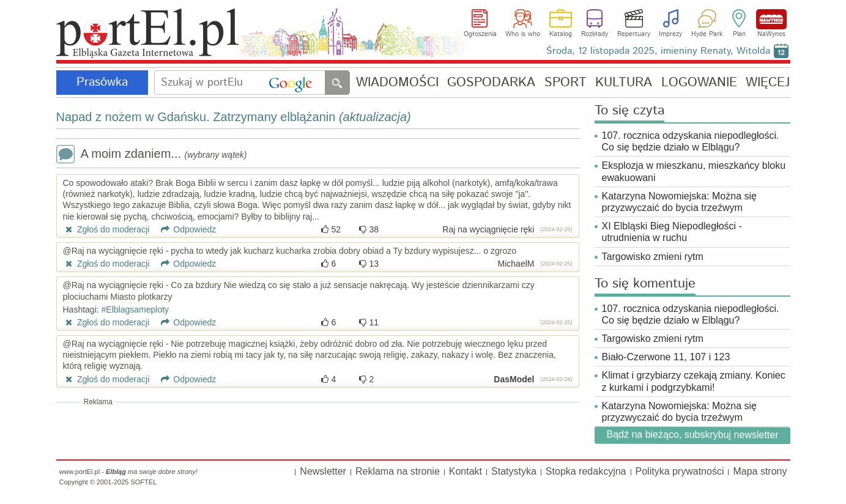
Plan (739, 34)
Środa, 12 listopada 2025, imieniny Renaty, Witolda (658, 51)
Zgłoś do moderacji (106, 229)
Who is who (523, 34)
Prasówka (102, 82)
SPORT (566, 83)
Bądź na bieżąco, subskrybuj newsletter (692, 435)
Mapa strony (760, 471)
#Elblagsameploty (135, 309)
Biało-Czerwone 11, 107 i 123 (666, 357)
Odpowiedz (184, 229)
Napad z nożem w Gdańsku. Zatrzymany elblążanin (234, 117)
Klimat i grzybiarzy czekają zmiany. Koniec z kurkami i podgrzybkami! (694, 381)
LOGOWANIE (699, 83)
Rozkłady (595, 34)
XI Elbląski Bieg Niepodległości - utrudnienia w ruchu (672, 232)
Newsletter (323, 471)
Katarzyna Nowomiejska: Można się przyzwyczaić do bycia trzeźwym (679, 202)
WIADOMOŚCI (397, 83)
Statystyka (514, 471)
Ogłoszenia (480, 34)
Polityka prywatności (680, 471)
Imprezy (670, 34)
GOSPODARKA (491, 83)
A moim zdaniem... (152, 155)
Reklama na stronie (398, 471)
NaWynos (771, 19)
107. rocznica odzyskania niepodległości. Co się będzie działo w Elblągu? (691, 141)
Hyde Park (707, 34)
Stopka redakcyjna (586, 471)
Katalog (561, 34)
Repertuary (634, 34)
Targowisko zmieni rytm (653, 257)
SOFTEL (143, 482)
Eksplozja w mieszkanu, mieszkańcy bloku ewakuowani (694, 171)
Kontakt (466, 471)
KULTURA (624, 83)
